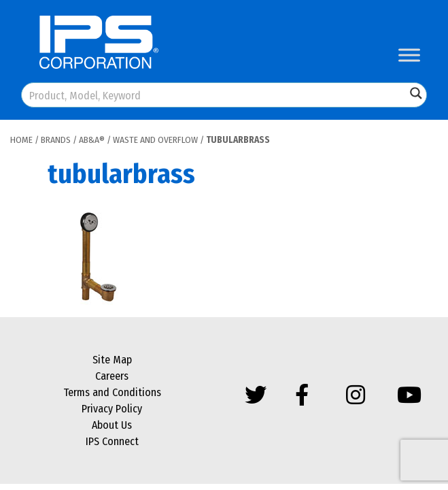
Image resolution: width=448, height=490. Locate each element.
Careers (112, 376)
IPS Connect (112, 441)
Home (21, 140)
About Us (112, 425)
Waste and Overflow (155, 140)
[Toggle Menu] (409, 55)
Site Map (112, 360)
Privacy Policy (112, 409)
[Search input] (214, 95)
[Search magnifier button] (416, 93)
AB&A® (92, 140)
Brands (56, 140)
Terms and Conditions (112, 392)
